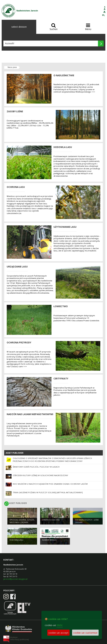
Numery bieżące (49, 540)
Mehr (60, 625)
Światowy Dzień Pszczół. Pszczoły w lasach (36, 467)
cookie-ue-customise (85, 633)
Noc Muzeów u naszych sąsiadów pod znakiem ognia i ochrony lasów (50, 484)
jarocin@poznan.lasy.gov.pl (15, 579)
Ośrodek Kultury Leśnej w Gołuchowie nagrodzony (40, 475)
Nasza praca (12, 67)
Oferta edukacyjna (51, 520)
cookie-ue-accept (58, 633)
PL (104, 15)
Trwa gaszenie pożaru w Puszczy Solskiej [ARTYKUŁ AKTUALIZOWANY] (48, 492)
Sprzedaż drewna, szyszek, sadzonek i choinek (22, 521)
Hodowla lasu (16, 540)
